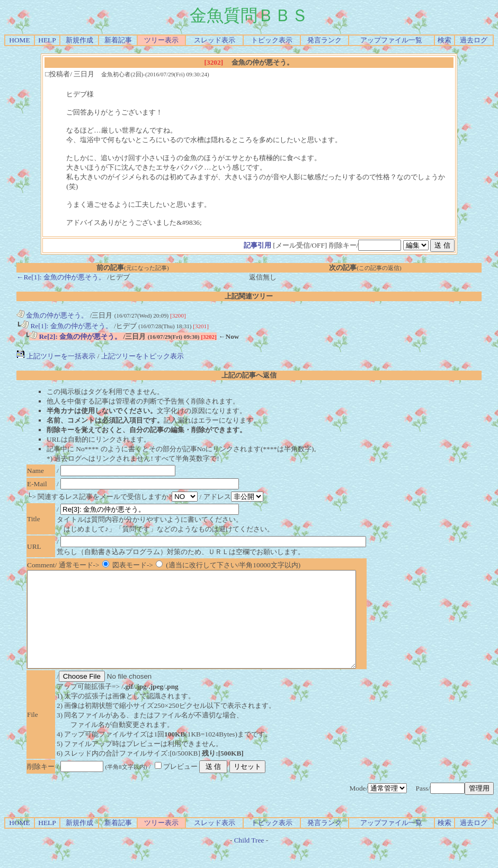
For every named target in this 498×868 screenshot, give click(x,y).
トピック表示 (272, 40)
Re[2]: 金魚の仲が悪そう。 (75, 336)
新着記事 (118, 40)
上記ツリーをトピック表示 (143, 356)
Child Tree (249, 859)
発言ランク (324, 40)
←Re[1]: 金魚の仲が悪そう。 (61, 277)
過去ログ (474, 40)
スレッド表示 (215, 40)
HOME (19, 40)
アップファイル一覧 (391, 40)
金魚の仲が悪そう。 (52, 315)
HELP (47, 40)
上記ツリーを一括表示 (56, 356)
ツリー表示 (161, 40)
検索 (444, 40)
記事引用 (257, 245)
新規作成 (79, 40)
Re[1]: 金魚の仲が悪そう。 (66, 326)
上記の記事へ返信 (249, 375)
